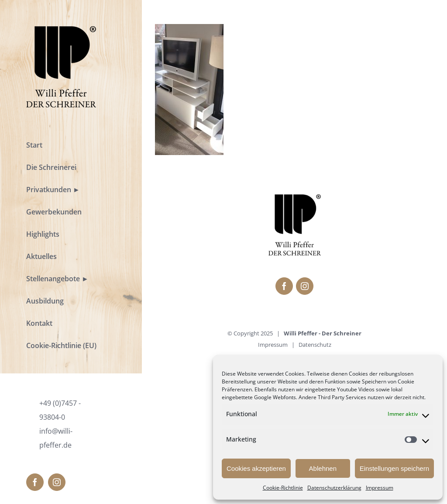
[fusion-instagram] (57, 482)
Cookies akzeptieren (256, 468)
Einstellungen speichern (394, 468)
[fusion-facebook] (35, 482)
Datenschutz (315, 345)
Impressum (380, 488)
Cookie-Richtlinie (283, 488)
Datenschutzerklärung (334, 488)
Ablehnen (323, 468)
